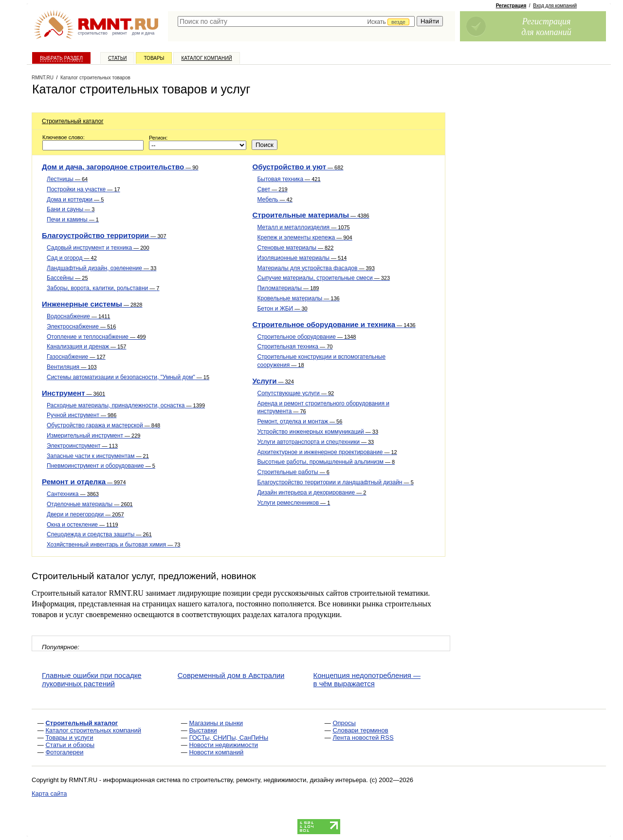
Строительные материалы (311, 215)
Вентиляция (72, 367)
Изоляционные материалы (302, 258)
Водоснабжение (78, 316)
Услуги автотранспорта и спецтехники (315, 442)
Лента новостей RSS (363, 738)
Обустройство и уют (298, 167)
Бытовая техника (289, 179)
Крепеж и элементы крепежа (304, 237)
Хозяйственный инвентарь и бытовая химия (113, 545)
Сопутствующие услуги (295, 393)
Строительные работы (293, 472)
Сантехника (73, 494)
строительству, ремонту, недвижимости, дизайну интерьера (279, 780)
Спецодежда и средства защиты (99, 534)
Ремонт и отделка (84, 482)
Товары (154, 58)
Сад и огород (72, 258)
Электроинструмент (82, 446)
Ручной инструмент (82, 415)
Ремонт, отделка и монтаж (300, 421)
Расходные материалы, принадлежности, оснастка (126, 405)
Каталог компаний (206, 58)
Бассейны (67, 278)
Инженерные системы (92, 304)
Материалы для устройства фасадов (316, 268)
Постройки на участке (83, 189)
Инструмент (73, 393)
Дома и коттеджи (75, 200)
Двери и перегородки (85, 514)
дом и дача (143, 33)
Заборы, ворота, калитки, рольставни (103, 288)
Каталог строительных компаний (93, 730)
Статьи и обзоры (70, 745)
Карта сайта (49, 794)
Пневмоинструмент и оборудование (101, 466)
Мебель (275, 200)
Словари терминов (360, 730)
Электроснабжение (81, 327)
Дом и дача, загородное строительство (120, 167)
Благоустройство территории (104, 235)
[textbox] (296, 21)
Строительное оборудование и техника (334, 324)
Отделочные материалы (90, 504)
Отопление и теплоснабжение (96, 337)
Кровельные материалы (298, 298)
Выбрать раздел (61, 58)
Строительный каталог (73, 121)
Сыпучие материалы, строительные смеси (323, 278)
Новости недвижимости (223, 745)
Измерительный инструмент (93, 436)
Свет (272, 189)
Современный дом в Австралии (231, 675)
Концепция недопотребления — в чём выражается (367, 679)
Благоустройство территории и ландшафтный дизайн (335, 482)
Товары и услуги (69, 738)
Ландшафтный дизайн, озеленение (101, 268)
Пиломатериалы (288, 288)
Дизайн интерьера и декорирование (311, 493)
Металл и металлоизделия (303, 227)
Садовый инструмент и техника (98, 248)
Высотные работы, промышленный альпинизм (326, 462)
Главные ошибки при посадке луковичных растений (92, 679)
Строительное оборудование (306, 337)
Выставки (203, 730)
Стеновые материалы (295, 248)
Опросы (344, 723)
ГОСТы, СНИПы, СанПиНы (229, 738)
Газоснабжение (76, 357)
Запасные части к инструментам (98, 456)
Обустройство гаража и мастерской (103, 425)
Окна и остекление (82, 525)
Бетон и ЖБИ (282, 309)
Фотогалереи (64, 752)
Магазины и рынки (216, 723)
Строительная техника (295, 347)
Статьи (117, 58)
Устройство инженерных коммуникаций (318, 432)
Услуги (273, 381)
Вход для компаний (555, 6)
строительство (93, 33)
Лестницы (67, 179)
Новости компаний (216, 752)
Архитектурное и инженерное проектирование (327, 452)
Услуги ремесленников (293, 503)
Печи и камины (73, 219)
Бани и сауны (71, 209)
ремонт (120, 33)
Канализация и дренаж (86, 347)
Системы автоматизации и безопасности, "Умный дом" (128, 377)
